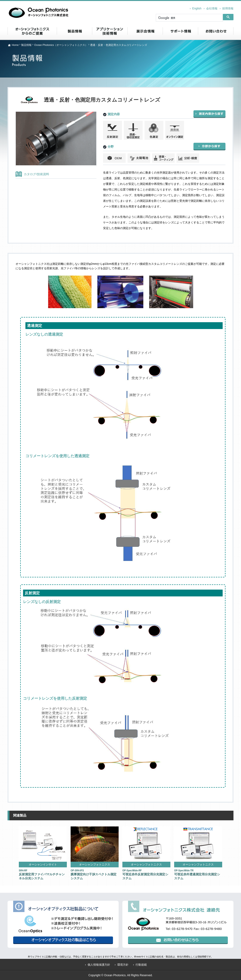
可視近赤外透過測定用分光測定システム (197, 875)
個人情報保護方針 (99, 965)
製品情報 (74, 31)
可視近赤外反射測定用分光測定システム (145, 875)
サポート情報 (180, 31)
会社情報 (212, 8)
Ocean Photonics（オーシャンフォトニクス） (61, 45)
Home (15, 45)
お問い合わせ (216, 31)
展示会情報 (145, 31)
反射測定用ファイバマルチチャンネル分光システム (42, 875)
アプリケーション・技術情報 (110, 31)
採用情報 (228, 8)
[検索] (189, 18)
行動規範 (141, 965)
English (197, 8)
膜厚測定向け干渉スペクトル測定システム (94, 875)
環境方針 (123, 965)
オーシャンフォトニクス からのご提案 (32, 31)
